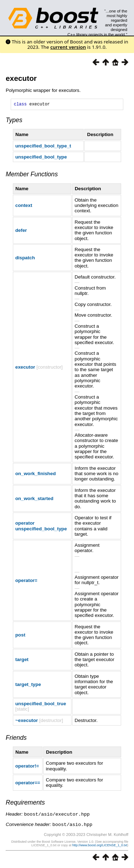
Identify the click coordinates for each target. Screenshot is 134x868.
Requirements (25, 804)
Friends (16, 739)
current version (68, 47)
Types (14, 121)
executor (21, 78)
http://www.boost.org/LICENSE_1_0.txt (100, 846)
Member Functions (32, 175)
